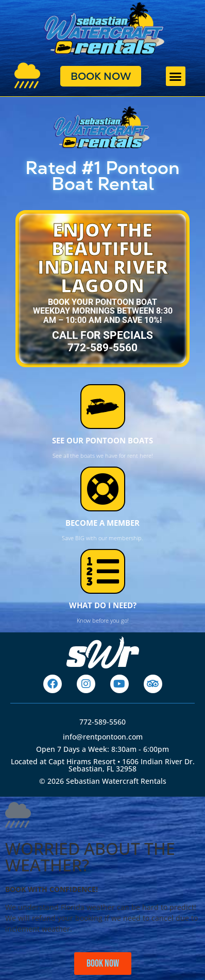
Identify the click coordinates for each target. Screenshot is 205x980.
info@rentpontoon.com (103, 737)
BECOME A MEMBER (102, 523)
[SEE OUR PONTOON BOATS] (103, 407)
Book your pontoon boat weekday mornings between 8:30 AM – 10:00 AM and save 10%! (103, 311)
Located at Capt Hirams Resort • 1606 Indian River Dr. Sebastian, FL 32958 (103, 765)
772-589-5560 (102, 722)
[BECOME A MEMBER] (103, 489)
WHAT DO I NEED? (103, 605)
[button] (176, 76)
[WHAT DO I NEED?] (103, 571)
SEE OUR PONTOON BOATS (102, 440)
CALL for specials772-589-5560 (102, 341)
